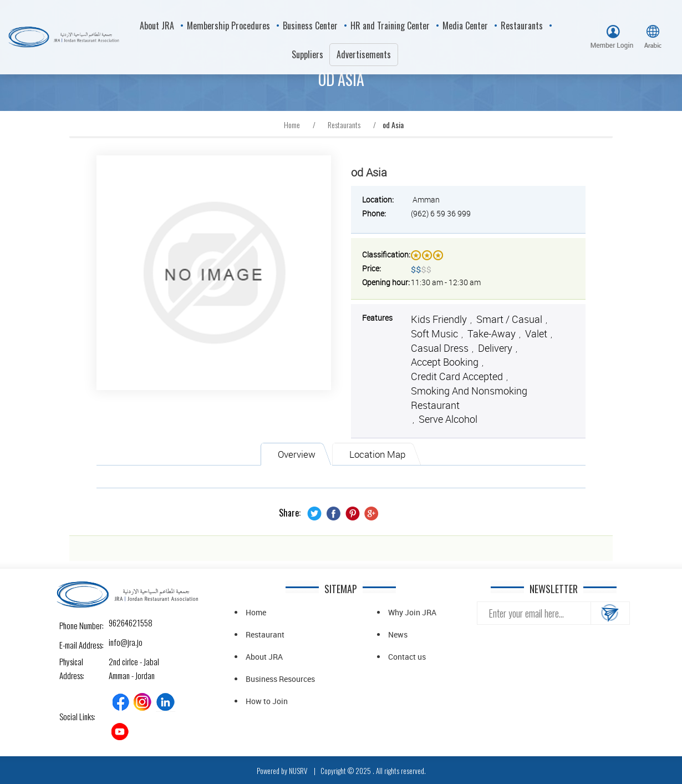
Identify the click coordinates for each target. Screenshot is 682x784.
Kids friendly (439, 319)
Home (256, 612)
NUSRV (298, 771)
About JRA (264, 657)
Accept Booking (445, 362)
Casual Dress (440, 348)
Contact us (407, 657)
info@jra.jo (118, 642)
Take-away (492, 333)
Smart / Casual (509, 319)
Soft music (434, 333)
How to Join (267, 701)
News (398, 634)
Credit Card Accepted (457, 376)
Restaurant (265, 634)
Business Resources (280, 679)
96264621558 (118, 623)
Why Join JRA (412, 612)
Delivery (495, 348)
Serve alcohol (448, 419)
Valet (536, 333)
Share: (290, 513)
